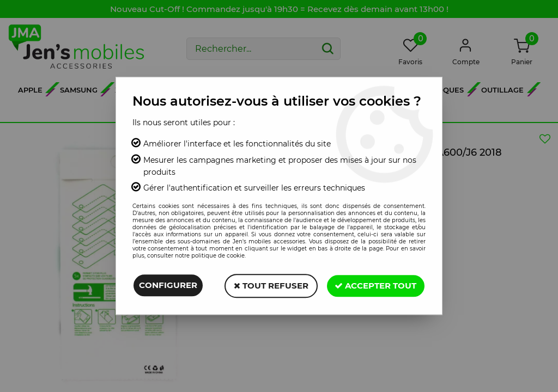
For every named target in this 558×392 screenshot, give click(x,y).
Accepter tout (375, 286)
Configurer (168, 286)
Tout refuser (271, 286)
